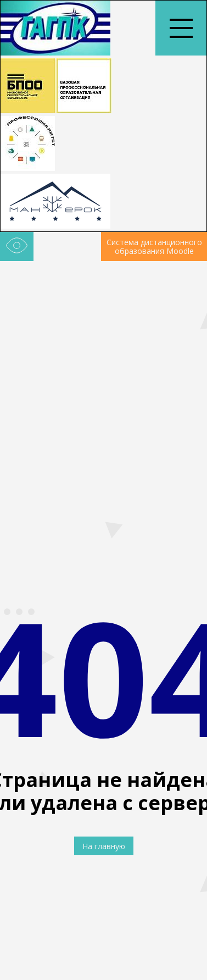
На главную (104, 846)
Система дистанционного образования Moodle (154, 247)
